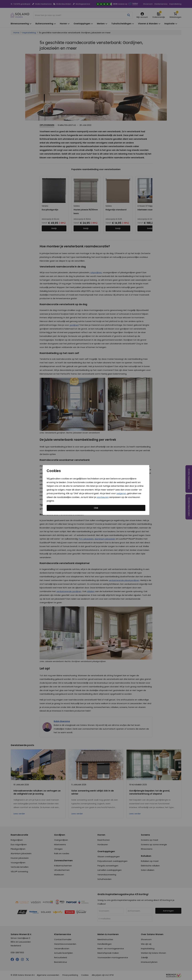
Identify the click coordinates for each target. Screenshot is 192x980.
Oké (96, 508)
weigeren (121, 493)
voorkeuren (103, 497)
